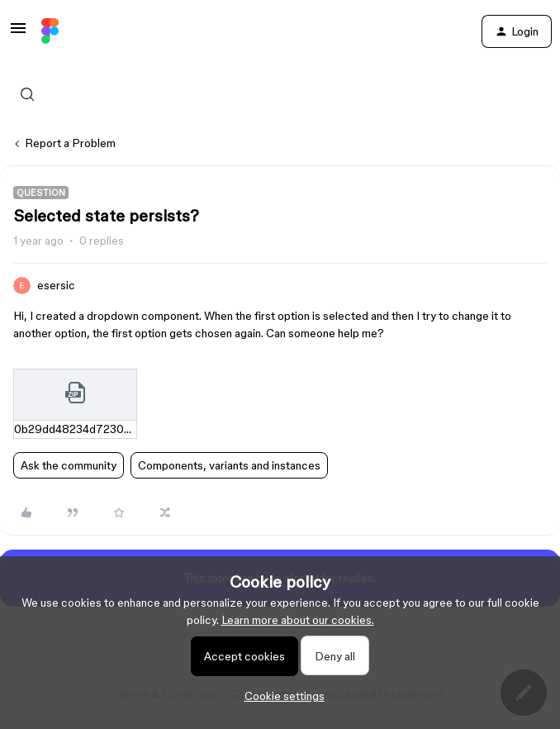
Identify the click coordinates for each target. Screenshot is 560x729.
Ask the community (69, 465)
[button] (18, 34)
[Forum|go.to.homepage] (50, 31)
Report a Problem (70, 143)
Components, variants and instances (229, 465)
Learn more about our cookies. (298, 620)
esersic (56, 285)
